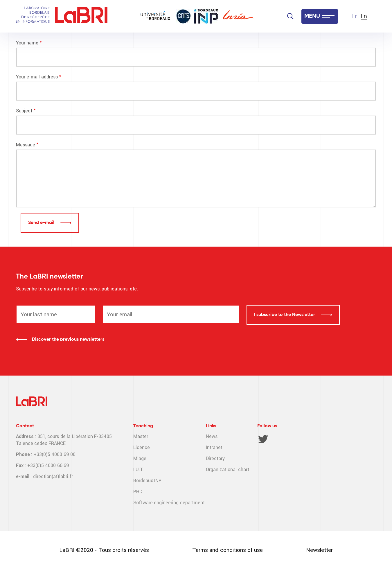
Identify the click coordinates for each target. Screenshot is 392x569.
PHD (138, 492)
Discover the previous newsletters (68, 340)
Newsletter (319, 550)
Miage (140, 458)
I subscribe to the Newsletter (285, 315)
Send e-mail (42, 223)
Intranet (214, 447)
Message (26, 145)
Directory (215, 458)
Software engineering (156, 503)
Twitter (263, 439)
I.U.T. (139, 470)
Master (141, 436)
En (364, 16)
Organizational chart (227, 470)
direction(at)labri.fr (53, 476)
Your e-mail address (37, 77)
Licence (142, 447)
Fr (355, 16)
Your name (27, 43)
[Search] (290, 16)
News (212, 436)
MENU (312, 16)
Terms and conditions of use (228, 550)
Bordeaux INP (147, 481)
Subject (24, 111)
